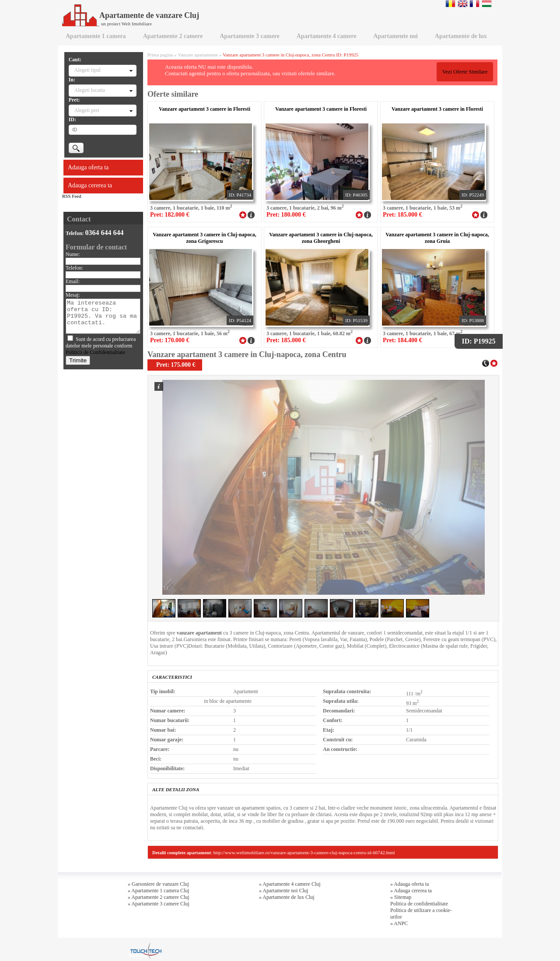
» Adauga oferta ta (409, 884)
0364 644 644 (105, 233)
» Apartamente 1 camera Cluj (159, 891)
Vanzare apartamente (198, 55)
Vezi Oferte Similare (465, 72)
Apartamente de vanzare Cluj (131, 15)
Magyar (487, 4)
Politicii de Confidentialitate (95, 352)
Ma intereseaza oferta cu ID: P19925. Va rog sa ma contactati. (103, 316)
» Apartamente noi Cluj (283, 891)
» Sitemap (401, 897)
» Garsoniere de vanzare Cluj (158, 884)
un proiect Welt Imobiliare (126, 24)
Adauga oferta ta (88, 167)
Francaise (474, 4)
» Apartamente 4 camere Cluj (290, 884)
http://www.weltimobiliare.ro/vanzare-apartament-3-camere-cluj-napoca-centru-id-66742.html (304, 852)
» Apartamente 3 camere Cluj (159, 904)
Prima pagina (160, 55)
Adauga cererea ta (90, 185)
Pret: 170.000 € (170, 340)
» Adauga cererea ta (411, 891)
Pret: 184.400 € (402, 340)
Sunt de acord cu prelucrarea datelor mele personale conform (101, 346)
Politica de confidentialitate (419, 904)
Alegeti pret (87, 110)
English (463, 4)
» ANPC (399, 923)
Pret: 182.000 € (170, 215)
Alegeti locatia (90, 90)
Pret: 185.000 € (402, 215)
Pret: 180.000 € (286, 215)
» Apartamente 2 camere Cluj (159, 897)
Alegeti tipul (87, 70)
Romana (450, 4)
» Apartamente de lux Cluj (287, 897)
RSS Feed (72, 196)
